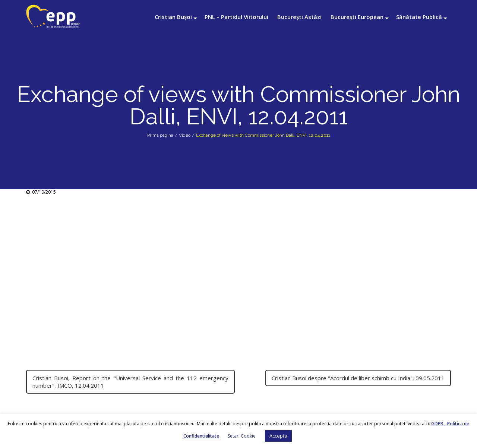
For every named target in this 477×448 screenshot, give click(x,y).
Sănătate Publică (419, 17)
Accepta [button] (278, 436)
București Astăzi (299, 17)
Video (185, 135)
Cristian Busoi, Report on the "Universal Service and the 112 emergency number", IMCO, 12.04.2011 (130, 382)
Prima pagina (160, 135)
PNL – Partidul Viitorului (236, 17)
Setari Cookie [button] (242, 436)
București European (357, 17)
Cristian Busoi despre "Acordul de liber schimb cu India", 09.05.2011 (358, 378)
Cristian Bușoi (173, 17)
